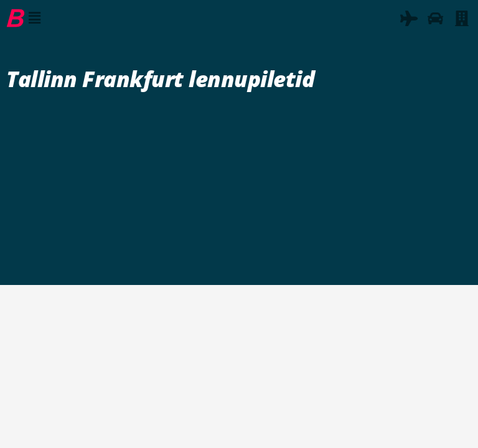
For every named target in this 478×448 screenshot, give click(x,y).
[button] (34, 18)
